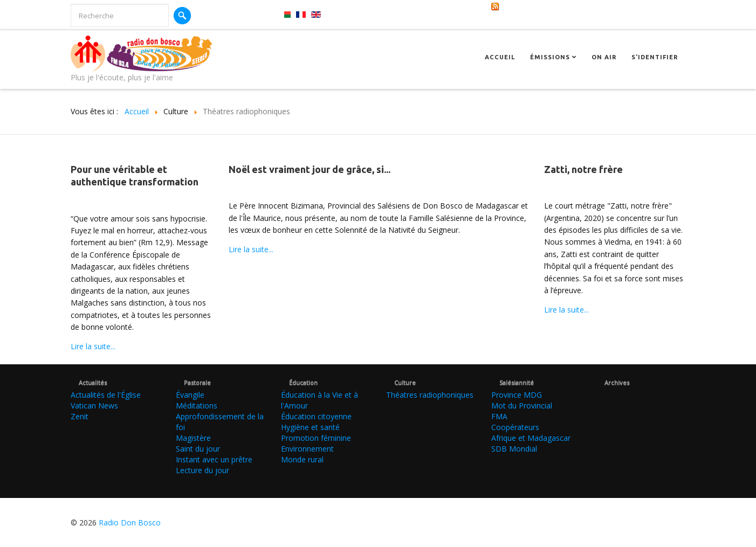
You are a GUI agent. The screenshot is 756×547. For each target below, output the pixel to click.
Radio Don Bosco (130, 522)
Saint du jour (198, 449)
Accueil (500, 57)
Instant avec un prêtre (214, 459)
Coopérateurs (515, 427)
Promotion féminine (316, 438)
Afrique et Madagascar (531, 438)
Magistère (193, 438)
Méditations (197, 406)
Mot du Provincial (522, 406)
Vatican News (94, 406)
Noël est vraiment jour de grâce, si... (310, 169)
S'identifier (655, 57)
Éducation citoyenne (316, 416)
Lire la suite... (93, 346)
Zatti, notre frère (583, 169)
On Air (604, 57)
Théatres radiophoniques (430, 395)
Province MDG (517, 395)
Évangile (190, 395)
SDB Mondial (514, 449)
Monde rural (302, 459)
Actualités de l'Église (106, 395)
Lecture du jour (202, 470)
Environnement (307, 449)
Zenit (80, 416)
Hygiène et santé (310, 427)
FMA (499, 416)
